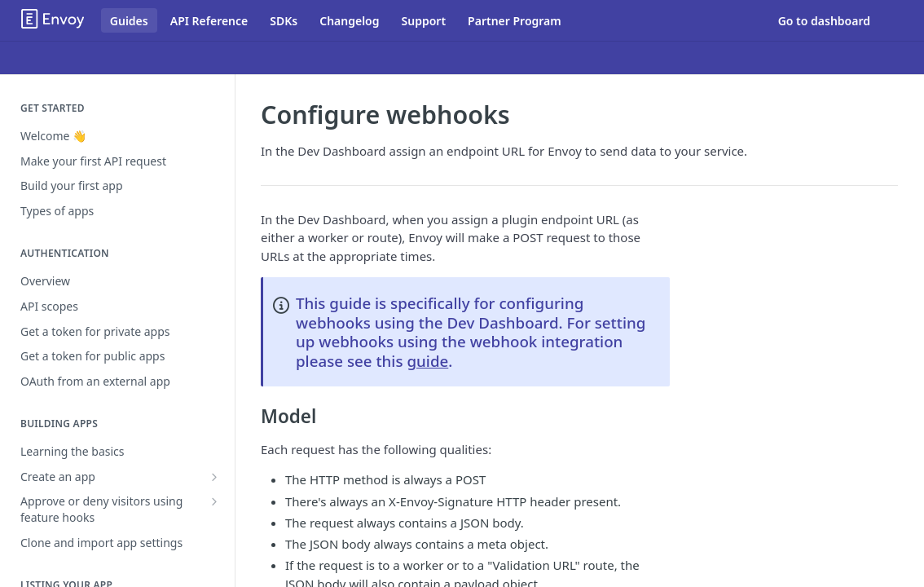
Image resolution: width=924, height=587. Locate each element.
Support (424, 21)
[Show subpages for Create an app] (214, 477)
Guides (129, 21)
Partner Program (515, 21)
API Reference (209, 21)
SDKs (284, 21)
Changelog (349, 21)
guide (427, 361)
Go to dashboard (824, 21)
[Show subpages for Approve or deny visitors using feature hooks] (214, 501)
